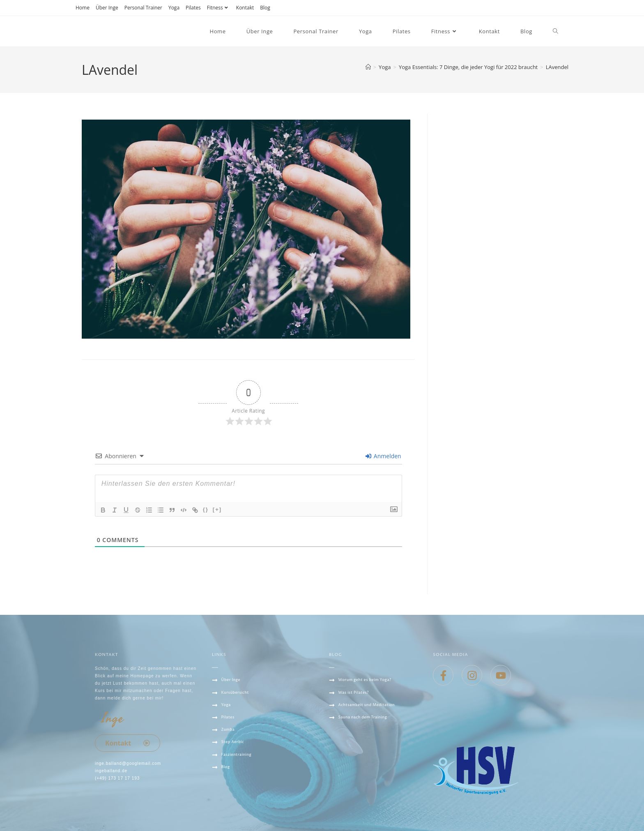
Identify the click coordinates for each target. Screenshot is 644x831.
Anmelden (383, 456)
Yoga (174, 8)
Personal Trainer (143, 8)
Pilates (193, 8)
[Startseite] (368, 67)
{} (206, 509)
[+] (217, 509)
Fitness (218, 8)
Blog (265, 8)
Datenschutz (230, 797)
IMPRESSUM (226, 810)
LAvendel (557, 67)
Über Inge (107, 8)
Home (83, 8)
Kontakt (245, 8)
